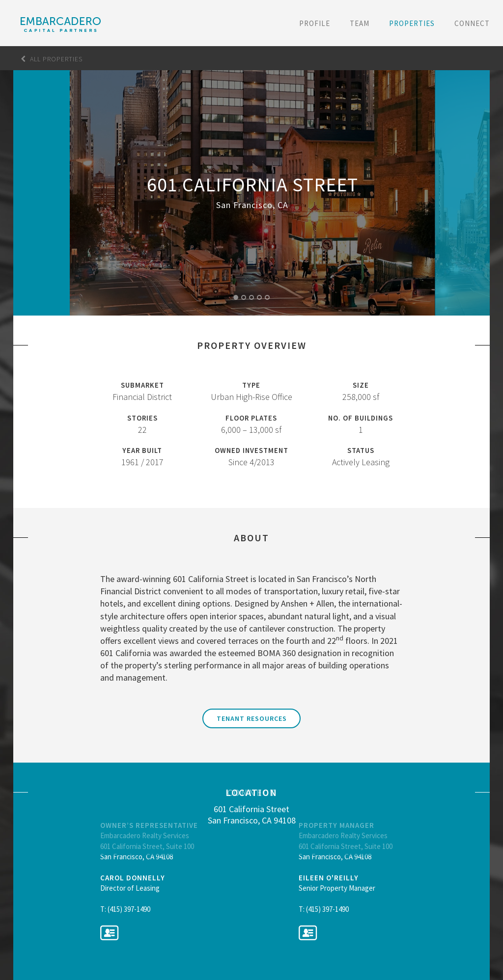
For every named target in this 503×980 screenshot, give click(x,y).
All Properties (52, 59)
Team (360, 23)
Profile (315, 23)
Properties (412, 23)
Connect (472, 23)
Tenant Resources (252, 718)
